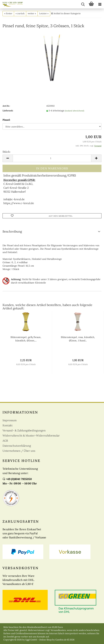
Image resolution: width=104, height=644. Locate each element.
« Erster (8, 13)
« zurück (20, 13)
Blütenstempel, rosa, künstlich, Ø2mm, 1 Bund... (78, 339)
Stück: (7, 152)
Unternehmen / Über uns (19, 451)
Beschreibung (12, 231)
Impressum (10, 420)
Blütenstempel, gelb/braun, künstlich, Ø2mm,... (26, 339)
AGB (5, 441)
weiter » (32, 13)
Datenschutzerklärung (17, 446)
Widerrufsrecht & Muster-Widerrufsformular (31, 435)
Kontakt (8, 425)
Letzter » (44, 13)
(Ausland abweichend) (74, 111)
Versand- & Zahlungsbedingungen (24, 430)
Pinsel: (6, 120)
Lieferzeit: (8, 111)
